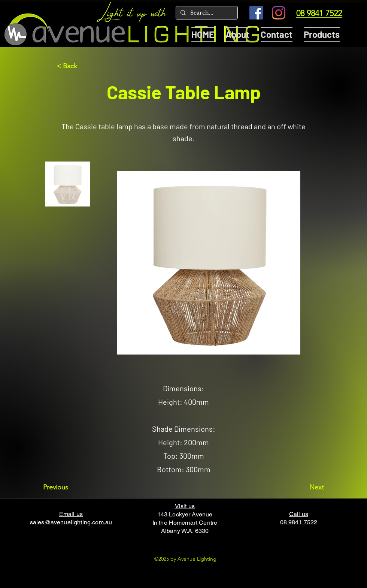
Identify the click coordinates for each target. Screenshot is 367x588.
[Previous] (68, 487)
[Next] (305, 487)
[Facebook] (256, 13)
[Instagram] (279, 13)
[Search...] (206, 13)
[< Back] (81, 66)
